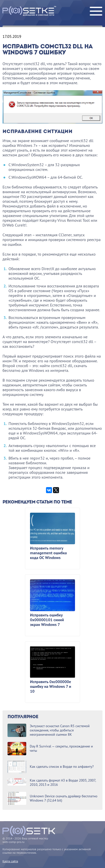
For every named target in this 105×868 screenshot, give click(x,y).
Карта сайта (10, 861)
